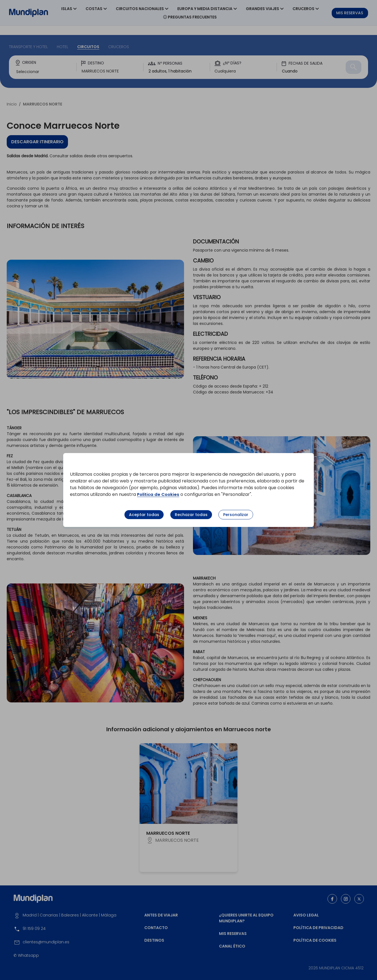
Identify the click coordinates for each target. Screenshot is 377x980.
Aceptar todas (144, 515)
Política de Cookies (159, 494)
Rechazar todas (191, 515)
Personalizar (236, 515)
